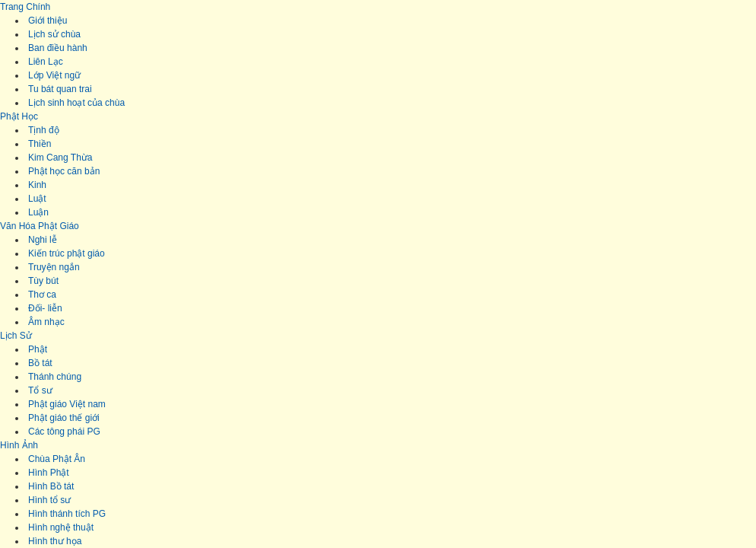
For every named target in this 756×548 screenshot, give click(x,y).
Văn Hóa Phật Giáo (40, 226)
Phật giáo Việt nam (67, 404)
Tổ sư (40, 390)
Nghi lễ (43, 240)
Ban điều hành (58, 48)
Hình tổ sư (49, 500)
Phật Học (19, 116)
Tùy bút (43, 281)
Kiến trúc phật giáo (67, 253)
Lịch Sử (16, 336)
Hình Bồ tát (51, 486)
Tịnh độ (44, 130)
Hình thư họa (55, 541)
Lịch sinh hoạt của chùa (76, 103)
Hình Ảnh (19, 445)
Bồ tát (40, 363)
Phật (38, 349)
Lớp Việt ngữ (54, 75)
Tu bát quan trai (60, 89)
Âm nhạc (46, 322)
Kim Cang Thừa (60, 158)
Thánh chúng (55, 377)
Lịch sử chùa (54, 34)
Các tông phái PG (64, 432)
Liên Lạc (46, 62)
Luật (37, 199)
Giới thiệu (48, 21)
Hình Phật (49, 473)
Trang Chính (25, 7)
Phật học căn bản (64, 171)
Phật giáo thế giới (64, 418)
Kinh (37, 185)
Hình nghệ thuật (61, 527)
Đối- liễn (45, 308)
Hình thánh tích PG (67, 514)
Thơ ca (42, 295)
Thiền (40, 144)
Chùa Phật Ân (57, 459)
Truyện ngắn (54, 267)
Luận (38, 212)
